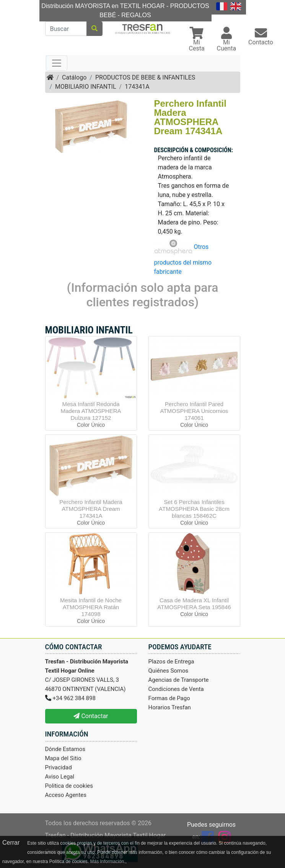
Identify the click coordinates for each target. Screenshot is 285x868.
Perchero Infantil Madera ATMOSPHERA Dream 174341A (91, 509)
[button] (197, 40)
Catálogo (74, 77)
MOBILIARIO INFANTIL (85, 87)
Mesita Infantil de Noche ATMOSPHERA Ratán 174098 (91, 607)
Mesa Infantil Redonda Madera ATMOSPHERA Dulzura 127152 (91, 411)
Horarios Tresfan (170, 707)
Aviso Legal (60, 777)
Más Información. (107, 861)
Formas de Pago (169, 698)
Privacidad (59, 767)
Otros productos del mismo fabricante (183, 259)
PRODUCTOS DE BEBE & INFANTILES (145, 77)
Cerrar (11, 843)
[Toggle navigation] (57, 63)
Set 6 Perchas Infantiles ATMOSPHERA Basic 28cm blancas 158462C (194, 509)
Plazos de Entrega (171, 662)
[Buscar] (66, 29)
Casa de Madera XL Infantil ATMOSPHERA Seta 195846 (194, 604)
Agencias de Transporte (179, 680)
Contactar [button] (91, 716)
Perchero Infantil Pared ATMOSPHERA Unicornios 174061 (194, 411)
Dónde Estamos (65, 749)
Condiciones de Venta (176, 689)
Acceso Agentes (66, 795)
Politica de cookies (69, 786)
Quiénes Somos (169, 671)
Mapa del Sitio (63, 758)
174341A (137, 87)
